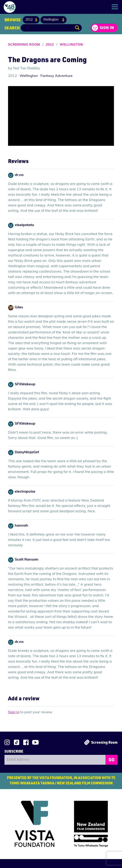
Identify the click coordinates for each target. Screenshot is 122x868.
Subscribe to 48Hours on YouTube (35, 742)
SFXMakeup (25, 384)
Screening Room (24, 45)
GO (111, 760)
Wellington (71, 45)
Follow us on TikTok (17, 742)
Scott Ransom (26, 560)
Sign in (107, 28)
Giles (19, 307)
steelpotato (24, 225)
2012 (50, 45)
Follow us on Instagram (7, 742)
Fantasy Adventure (57, 76)
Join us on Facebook (26, 742)
